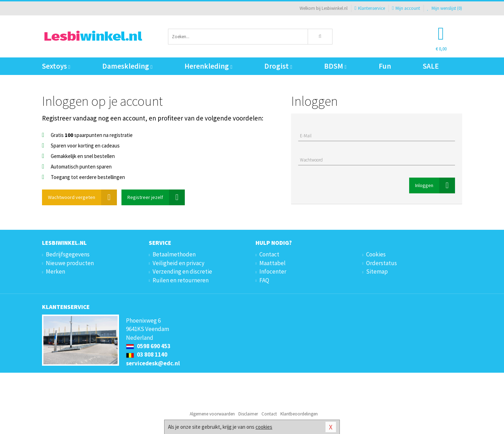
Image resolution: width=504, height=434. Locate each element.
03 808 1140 (147, 354)
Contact (269, 254)
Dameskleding (127, 66)
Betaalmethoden (174, 254)
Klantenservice (370, 8)
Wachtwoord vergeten (82, 197)
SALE (431, 66)
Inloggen (435, 185)
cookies (264, 427)
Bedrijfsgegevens (68, 254)
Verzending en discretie (182, 271)
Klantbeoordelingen (299, 414)
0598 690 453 (148, 346)
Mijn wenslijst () (444, 8)
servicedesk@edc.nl (153, 363)
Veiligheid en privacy (178, 263)
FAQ (264, 280)
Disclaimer (248, 414)
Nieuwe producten (70, 263)
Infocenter (273, 271)
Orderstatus (381, 263)
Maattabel (272, 263)
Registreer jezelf (156, 197)
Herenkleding (208, 66)
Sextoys (56, 66)
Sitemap (377, 271)
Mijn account (406, 8)
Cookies (376, 254)
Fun (385, 66)
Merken (55, 271)
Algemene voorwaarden (212, 414)
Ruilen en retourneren (181, 280)
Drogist (278, 66)
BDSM (335, 66)
